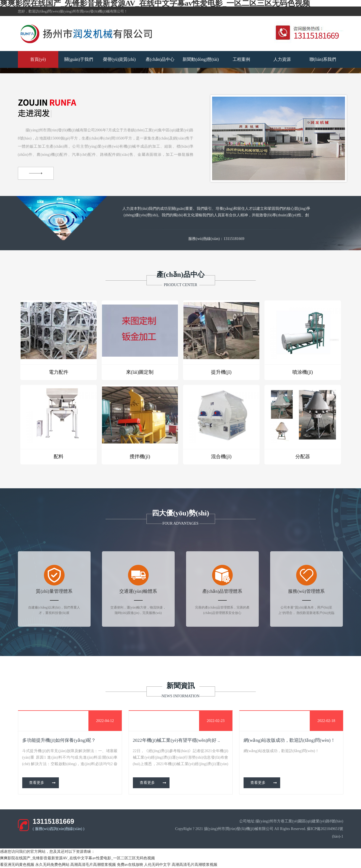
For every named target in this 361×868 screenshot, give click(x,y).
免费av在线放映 (130, 865)
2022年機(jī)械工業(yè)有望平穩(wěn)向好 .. (177, 740)
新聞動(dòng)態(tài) (201, 59)
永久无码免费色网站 (52, 865)
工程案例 (241, 59)
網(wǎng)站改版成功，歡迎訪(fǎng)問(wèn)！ (289, 740)
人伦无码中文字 (157, 865)
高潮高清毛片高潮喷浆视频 (93, 865)
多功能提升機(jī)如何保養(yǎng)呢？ (59, 740)
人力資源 (282, 59)
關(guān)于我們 (79, 59)
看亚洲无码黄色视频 (17, 865)
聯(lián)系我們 (323, 59)
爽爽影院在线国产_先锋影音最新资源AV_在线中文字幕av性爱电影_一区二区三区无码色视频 (77, 858)
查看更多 (37, 783)
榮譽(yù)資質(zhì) (119, 59)
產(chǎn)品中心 (160, 59)
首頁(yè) (38, 59)
